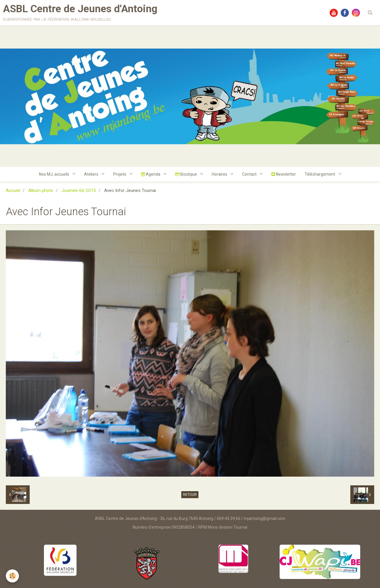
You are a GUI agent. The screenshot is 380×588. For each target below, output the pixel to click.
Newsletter (284, 174)
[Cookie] (12, 576)
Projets (120, 174)
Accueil (13, 190)
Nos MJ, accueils (55, 174)
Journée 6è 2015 (79, 190)
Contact (250, 174)
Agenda (151, 174)
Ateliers (92, 174)
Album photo (41, 190)
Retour (190, 495)
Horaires (220, 174)
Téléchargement (320, 174)
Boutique (187, 174)
